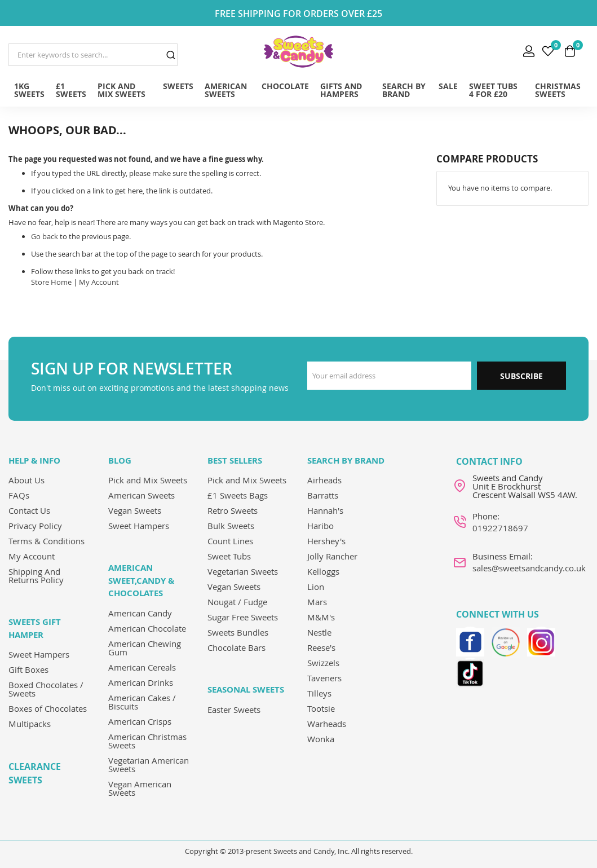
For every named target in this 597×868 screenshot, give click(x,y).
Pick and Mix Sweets (148, 480)
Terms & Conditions (47, 541)
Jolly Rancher (332, 556)
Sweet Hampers (39, 654)
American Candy (140, 613)
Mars (317, 602)
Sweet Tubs (229, 556)
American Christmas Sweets (147, 741)
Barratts (323, 495)
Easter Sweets (234, 710)
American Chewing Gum (145, 648)
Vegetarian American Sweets (149, 765)
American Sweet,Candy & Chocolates (141, 580)
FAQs (19, 495)
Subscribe (521, 376)
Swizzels (323, 663)
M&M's (321, 617)
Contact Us (29, 510)
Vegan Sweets (135, 510)
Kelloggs (323, 571)
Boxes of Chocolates (48, 708)
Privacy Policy (35, 526)
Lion (316, 587)
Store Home (51, 282)
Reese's (321, 647)
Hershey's (326, 541)
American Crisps (140, 721)
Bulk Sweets (231, 526)
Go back (45, 236)
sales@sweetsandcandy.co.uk (529, 568)
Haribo (320, 526)
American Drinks (141, 682)
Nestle (319, 632)
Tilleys (319, 693)
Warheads (327, 724)
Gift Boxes (28, 669)
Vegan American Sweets (140, 788)
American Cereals (142, 667)
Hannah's (325, 510)
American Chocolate (147, 628)
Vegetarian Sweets (243, 571)
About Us (26, 480)
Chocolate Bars (236, 647)
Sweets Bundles (238, 632)
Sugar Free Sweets (243, 617)
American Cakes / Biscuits (142, 702)
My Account (99, 282)
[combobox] (93, 55)
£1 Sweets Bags (238, 495)
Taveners (324, 678)
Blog (120, 461)
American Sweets (141, 495)
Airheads (324, 480)
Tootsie (321, 708)
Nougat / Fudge (237, 602)
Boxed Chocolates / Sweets (46, 689)
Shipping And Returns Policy (36, 576)
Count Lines (230, 541)
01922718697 (500, 528)
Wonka (321, 739)
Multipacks (30, 724)
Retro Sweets (233, 510)
